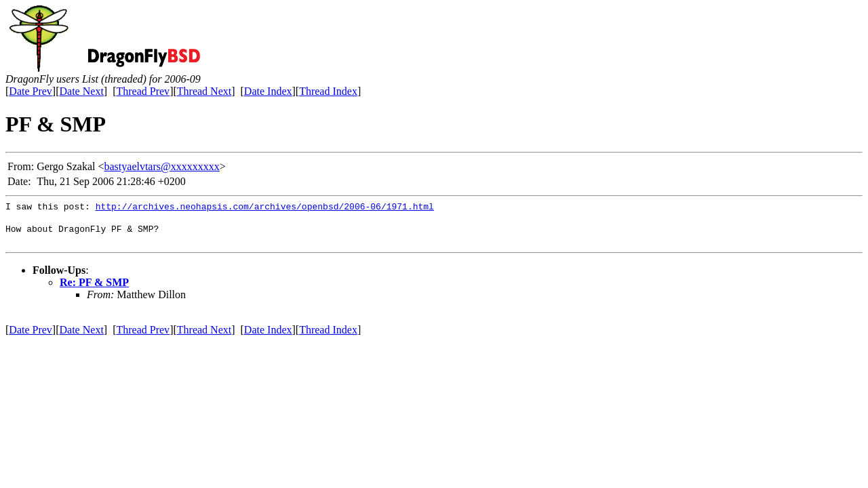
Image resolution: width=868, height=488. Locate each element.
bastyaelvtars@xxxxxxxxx (162, 166)
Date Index (268, 91)
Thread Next (204, 91)
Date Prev (31, 91)
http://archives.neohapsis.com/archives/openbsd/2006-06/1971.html (265, 208)
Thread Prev (143, 91)
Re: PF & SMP (94, 286)
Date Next (82, 91)
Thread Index (328, 91)
